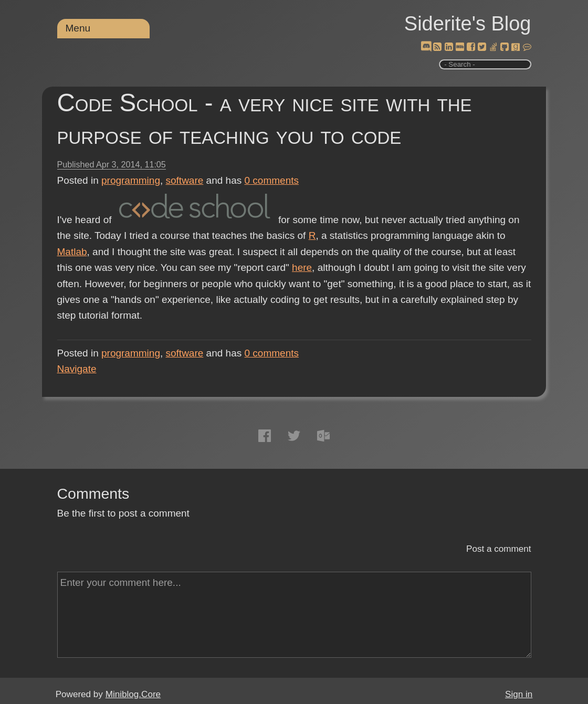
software (185, 180)
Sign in (519, 694)
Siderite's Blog (468, 24)
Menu (78, 28)
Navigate (77, 369)
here (302, 267)
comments (272, 180)
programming (131, 180)
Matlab (72, 252)
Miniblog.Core (133, 694)
